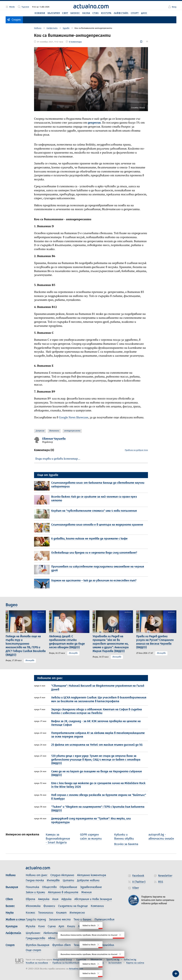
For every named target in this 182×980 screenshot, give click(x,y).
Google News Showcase (74, 418)
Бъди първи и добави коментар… (58, 459)
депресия (94, 123)
